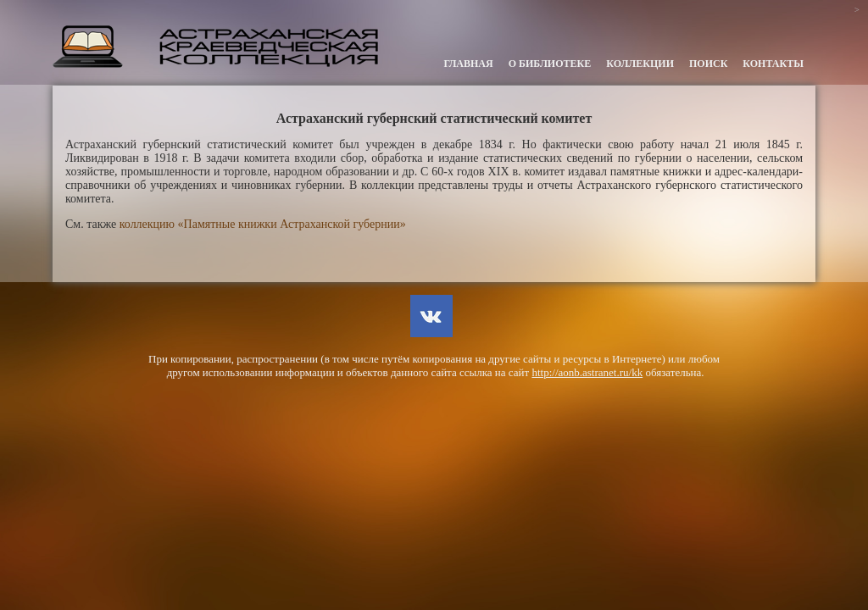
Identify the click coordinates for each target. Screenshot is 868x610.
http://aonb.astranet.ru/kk (587, 372)
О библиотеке (550, 64)
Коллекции (640, 64)
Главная (469, 64)
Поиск (708, 64)
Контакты (773, 64)
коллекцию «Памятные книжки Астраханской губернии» (263, 224)
